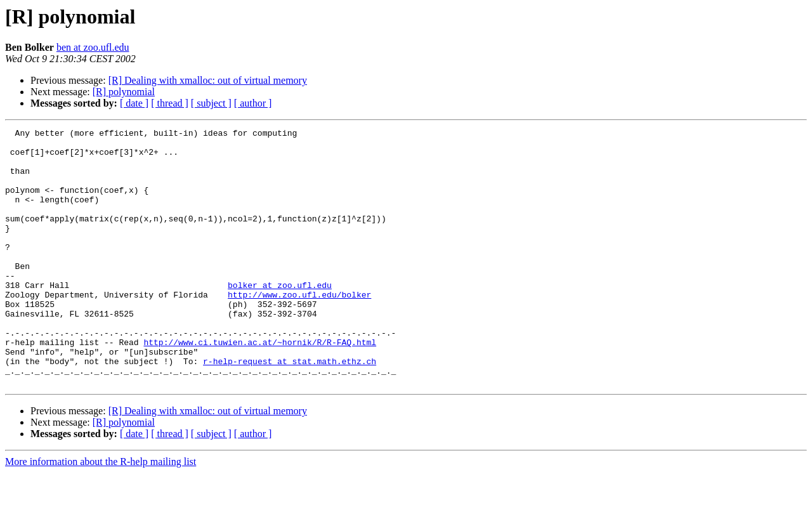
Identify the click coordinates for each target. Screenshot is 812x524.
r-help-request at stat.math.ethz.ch (290, 409)
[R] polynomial (124, 92)
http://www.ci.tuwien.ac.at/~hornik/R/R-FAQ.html (260, 386)
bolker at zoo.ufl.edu (280, 317)
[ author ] (253, 103)
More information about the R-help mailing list (101, 513)
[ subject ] (211, 103)
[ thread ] (170, 103)
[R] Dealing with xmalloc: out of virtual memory (208, 80)
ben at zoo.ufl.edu (93, 47)
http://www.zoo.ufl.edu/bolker (299, 329)
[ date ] (134, 103)
